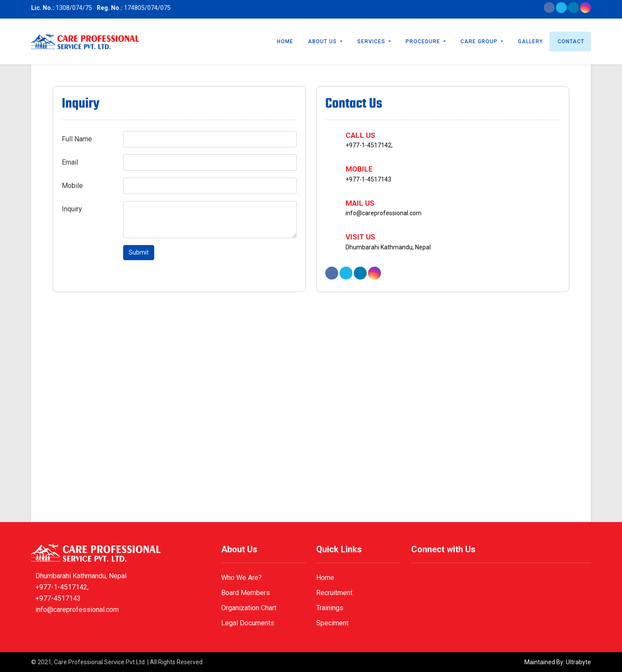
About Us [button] (323, 41)
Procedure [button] (424, 41)
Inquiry (72, 209)
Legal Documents (248, 623)
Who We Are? (241, 578)
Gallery (530, 41)
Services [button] (372, 41)
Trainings (330, 608)
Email (70, 162)
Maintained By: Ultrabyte (558, 662)
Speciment (332, 623)
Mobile (72, 186)
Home (285, 41)
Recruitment (334, 593)
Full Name (77, 139)
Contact (571, 41)
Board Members (246, 593)
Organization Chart (249, 608)
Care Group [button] (480, 41)
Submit (139, 252)
